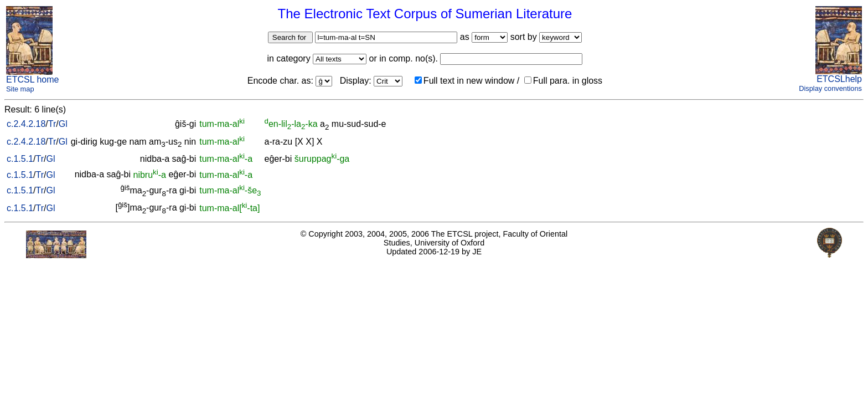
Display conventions (830, 88)
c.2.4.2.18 (26, 124)
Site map (20, 89)
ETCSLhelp (839, 79)
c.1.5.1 (20, 159)
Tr (52, 124)
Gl (63, 124)
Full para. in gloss (563, 81)
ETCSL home (32, 80)
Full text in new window (465, 81)
